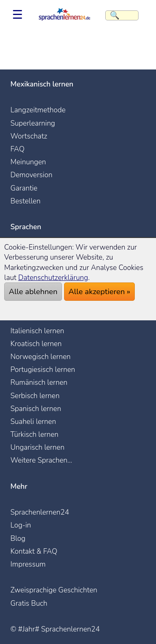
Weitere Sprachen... (41, 460)
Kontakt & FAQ (34, 551)
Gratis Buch (29, 603)
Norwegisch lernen (41, 357)
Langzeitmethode (38, 110)
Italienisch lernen (37, 331)
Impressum (28, 564)
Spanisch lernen (36, 409)
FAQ (17, 149)
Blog (18, 538)
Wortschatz (29, 136)
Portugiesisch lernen (43, 369)
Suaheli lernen (33, 421)
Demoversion (31, 175)
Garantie (24, 188)
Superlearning (33, 123)
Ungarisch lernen (37, 447)
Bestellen (25, 201)
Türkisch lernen (35, 434)
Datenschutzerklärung (53, 277)
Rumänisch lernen (39, 382)
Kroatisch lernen (36, 344)
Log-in (21, 525)
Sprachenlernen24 (40, 512)
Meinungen (28, 162)
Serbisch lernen (35, 396)
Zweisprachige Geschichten (54, 590)
